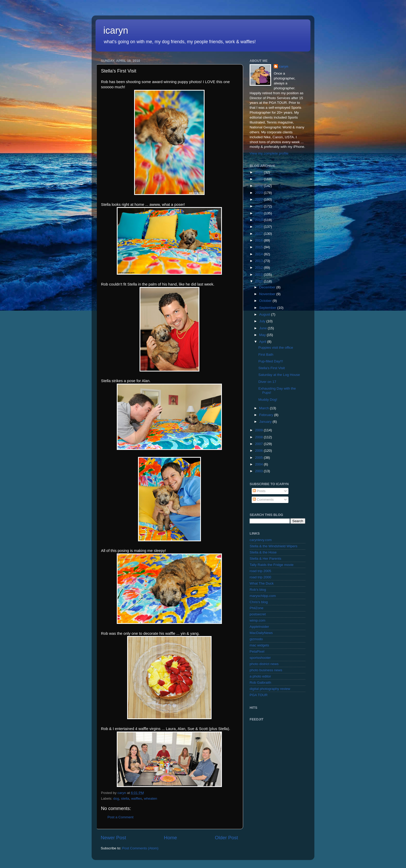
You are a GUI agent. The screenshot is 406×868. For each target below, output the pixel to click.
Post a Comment (121, 817)
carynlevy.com (261, 540)
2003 (259, 471)
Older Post (226, 838)
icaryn (116, 30)
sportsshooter (260, 658)
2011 (259, 275)
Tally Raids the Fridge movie (272, 565)
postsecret (258, 614)
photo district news (264, 664)
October (266, 301)
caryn (284, 66)
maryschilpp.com (263, 596)
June (263, 328)
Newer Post (113, 838)
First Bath (266, 355)
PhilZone (256, 608)
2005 (259, 458)
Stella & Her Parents (265, 559)
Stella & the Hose (263, 552)
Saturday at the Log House (279, 375)
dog (116, 798)
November (268, 294)
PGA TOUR (259, 695)
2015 (259, 247)
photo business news (266, 670)
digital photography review (270, 689)
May (263, 335)
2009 (259, 430)
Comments (263, 499)
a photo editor (260, 676)
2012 (259, 268)
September (268, 308)
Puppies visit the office (276, 348)
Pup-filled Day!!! (271, 361)
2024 (259, 186)
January (266, 422)
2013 (259, 261)
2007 (259, 444)
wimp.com (258, 620)
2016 (259, 240)
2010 (259, 281)
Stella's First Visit (272, 368)
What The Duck (262, 583)
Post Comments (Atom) (140, 848)
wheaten (151, 798)
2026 (259, 172)
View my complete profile (269, 153)
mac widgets (259, 645)
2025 (259, 179)
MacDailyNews (261, 633)
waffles (136, 798)
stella (125, 798)
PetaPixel (257, 651)
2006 (259, 451)
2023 (259, 193)
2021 (259, 206)
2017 (259, 234)
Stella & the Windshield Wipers (274, 546)
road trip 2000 (260, 577)
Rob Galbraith (260, 683)
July (263, 321)
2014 (259, 254)
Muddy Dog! (268, 400)
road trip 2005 (260, 571)
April (263, 342)
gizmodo (256, 639)
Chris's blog (259, 602)
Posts (259, 491)
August (265, 314)
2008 (259, 437)
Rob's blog (258, 590)
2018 (259, 227)
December (268, 287)
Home (170, 838)
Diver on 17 (267, 382)
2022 (259, 199)
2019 (259, 220)
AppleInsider (259, 627)
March (264, 408)
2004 (259, 464)
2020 (259, 213)
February (267, 415)
